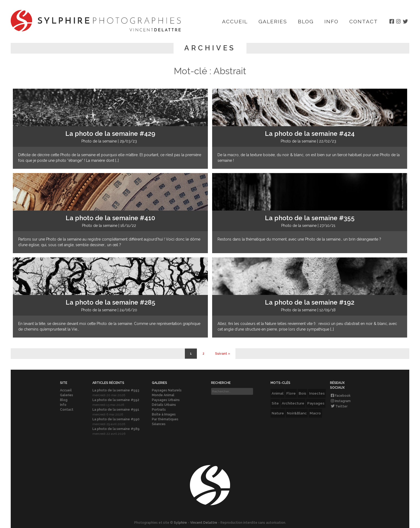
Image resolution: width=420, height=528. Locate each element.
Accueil (235, 21)
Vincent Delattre (204, 523)
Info (331, 21)
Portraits (159, 410)
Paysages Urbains (166, 400)
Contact (364, 21)
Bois (302, 393)
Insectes (317, 393)
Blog (306, 21)
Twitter (339, 406)
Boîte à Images (164, 414)
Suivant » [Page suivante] (223, 354)
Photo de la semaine (99, 141)
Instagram (340, 401)
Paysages (316, 403)
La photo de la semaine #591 (116, 410)
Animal (277, 393)
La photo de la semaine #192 (310, 302)
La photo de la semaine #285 (110, 302)
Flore (291, 393)
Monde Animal (163, 395)
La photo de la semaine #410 (110, 218)
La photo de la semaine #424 (310, 134)
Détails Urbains (164, 405)
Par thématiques (165, 419)
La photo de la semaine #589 (116, 429)
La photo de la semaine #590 (116, 419)
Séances (159, 424)
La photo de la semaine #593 (116, 390)
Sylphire (180, 523)
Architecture (293, 403)
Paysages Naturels (167, 390)
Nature (278, 413)
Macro (315, 413)
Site (275, 403)
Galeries (273, 21)
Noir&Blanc (297, 413)
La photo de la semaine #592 (116, 400)
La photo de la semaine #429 (110, 134)
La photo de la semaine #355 (310, 218)
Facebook (340, 396)
